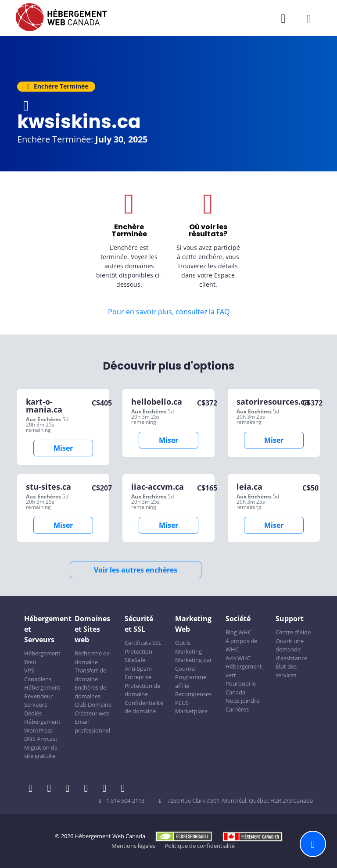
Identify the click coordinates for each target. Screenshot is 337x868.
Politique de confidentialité (200, 846)
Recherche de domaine (92, 658)
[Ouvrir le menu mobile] (309, 19)
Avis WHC (238, 658)
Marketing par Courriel (194, 664)
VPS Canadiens (38, 675)
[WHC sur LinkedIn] (70, 789)
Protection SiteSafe (138, 656)
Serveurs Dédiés (36, 709)
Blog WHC (238, 632)
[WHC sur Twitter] (52, 789)
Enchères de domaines (90, 692)
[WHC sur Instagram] (89, 789)
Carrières (237, 709)
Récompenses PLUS (193, 698)
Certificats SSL (143, 643)
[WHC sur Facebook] (33, 789)
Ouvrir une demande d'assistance (291, 649)
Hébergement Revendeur (42, 692)
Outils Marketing (188, 647)
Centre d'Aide (293, 632)
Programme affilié (191, 681)
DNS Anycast (41, 739)
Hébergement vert (244, 671)
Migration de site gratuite (41, 752)
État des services (286, 671)
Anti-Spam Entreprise (138, 673)
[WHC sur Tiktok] (125, 789)
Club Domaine (93, 704)
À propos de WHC (241, 645)
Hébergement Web (42, 658)
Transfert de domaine (90, 675)
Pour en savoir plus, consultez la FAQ (169, 312)
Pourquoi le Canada (241, 688)
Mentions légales (133, 846)
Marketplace (191, 711)
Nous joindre (242, 701)
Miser (63, 448)
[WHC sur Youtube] (107, 789)
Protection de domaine (142, 690)
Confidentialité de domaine (144, 707)
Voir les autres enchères (136, 570)
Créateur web (92, 713)
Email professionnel (92, 726)
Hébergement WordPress (42, 726)
